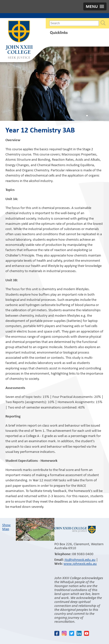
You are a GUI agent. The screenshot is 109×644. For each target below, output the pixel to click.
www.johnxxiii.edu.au (80, 564)
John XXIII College (19, 40)
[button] (95, 6)
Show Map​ (6, 527)
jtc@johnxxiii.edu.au (80, 560)
